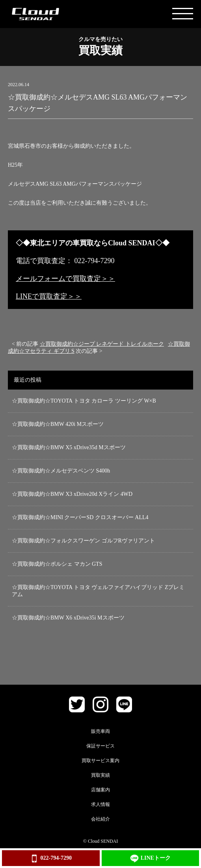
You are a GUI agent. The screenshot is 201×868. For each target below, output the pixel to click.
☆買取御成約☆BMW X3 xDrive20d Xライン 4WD (72, 494)
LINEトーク (150, 859)
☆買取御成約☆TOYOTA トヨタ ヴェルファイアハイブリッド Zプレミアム (98, 591)
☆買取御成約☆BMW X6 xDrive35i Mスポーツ (68, 618)
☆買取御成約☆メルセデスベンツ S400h (61, 471)
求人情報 (100, 804)
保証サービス (100, 746)
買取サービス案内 (100, 761)
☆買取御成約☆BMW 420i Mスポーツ (58, 424)
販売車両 (100, 731)
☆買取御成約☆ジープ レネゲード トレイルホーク (102, 344)
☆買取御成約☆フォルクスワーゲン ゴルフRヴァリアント (83, 541)
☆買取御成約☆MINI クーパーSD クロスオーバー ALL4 (80, 517)
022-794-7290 (51, 859)
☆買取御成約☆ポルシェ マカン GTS (57, 564)
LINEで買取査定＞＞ (49, 296)
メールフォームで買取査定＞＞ (65, 279)
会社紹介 (100, 819)
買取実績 (100, 775)
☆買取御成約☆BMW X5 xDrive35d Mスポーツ (69, 447)
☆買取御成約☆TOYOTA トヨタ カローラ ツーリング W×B (84, 401)
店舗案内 (100, 790)
